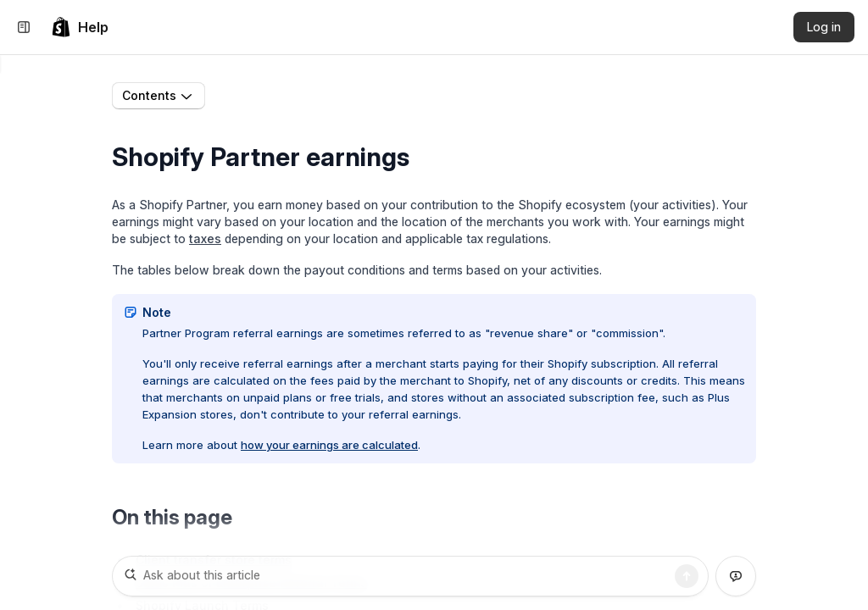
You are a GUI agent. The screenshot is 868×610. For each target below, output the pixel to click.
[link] (80, 27)
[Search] (687, 576)
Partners (294, 97)
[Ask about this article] (410, 576)
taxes (205, 242)
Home (235, 97)
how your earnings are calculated (329, 448)
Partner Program (382, 97)
